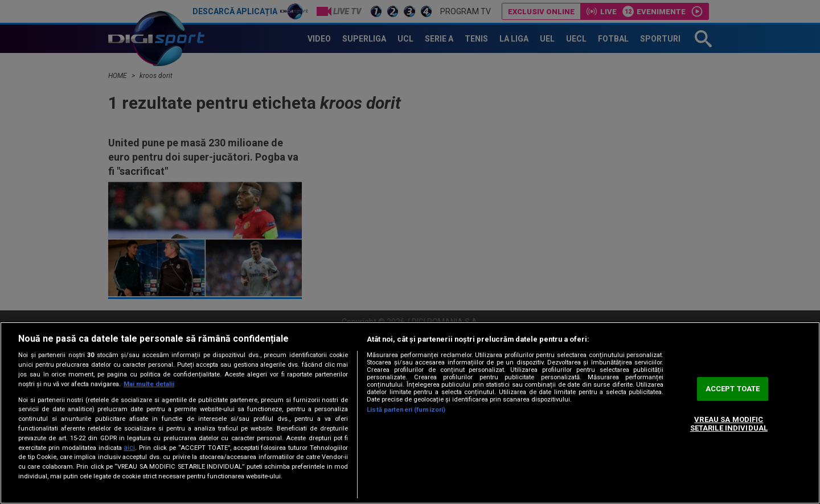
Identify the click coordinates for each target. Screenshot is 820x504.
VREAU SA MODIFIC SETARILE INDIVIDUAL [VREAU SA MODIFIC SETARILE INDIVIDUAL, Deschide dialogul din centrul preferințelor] (729, 424)
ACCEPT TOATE (733, 389)
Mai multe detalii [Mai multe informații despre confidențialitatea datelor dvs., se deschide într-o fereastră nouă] (149, 384)
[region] (410, 413)
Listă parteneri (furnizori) (406, 410)
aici (129, 448)
